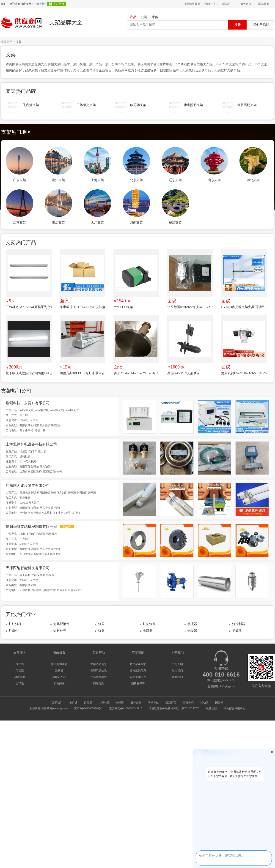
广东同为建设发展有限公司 (28, 485)
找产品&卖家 (138, 664)
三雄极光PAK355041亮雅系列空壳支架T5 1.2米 (29, 307)
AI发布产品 (59, 677)
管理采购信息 (138, 677)
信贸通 (20, 671)
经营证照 (212, 708)
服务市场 (247, 4)
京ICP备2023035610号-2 (88, 708)
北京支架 (136, 180)
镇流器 (192, 624)
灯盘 (101, 631)
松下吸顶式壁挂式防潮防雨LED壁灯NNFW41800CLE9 (29, 373)
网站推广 (229, 4)
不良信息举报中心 (234, 708)
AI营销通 (20, 677)
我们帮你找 (261, 25)
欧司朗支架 (138, 105)
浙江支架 (58, 180)
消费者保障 (138, 683)
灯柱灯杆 (15, 624)
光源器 (148, 631)
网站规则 (99, 683)
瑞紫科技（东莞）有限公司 (28, 403)
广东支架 (19, 180)
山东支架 (214, 180)
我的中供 (211, 4)
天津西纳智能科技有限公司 (28, 568)
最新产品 (171, 703)
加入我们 (177, 671)
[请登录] (41, 4)
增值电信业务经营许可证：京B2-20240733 (174, 708)
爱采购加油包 (59, 664)
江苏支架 (19, 222)
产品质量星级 (99, 677)
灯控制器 (239, 624)
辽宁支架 (175, 180)
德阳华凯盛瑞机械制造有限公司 (31, 527)
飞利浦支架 (31, 105)
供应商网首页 (192, 4)
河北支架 (253, 180)
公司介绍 (177, 664)
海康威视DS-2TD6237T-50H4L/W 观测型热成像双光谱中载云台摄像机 (244, 373)
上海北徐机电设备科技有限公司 (31, 444)
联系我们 (177, 677)
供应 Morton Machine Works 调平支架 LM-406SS (136, 373)
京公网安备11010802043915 (126, 708)
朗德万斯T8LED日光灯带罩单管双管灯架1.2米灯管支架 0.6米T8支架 (82, 373)
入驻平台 (59, 4)
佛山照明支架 (193, 105)
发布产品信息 (99, 664)
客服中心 (188, 703)
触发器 (192, 631)
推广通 (20, 664)
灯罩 (101, 624)
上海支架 (97, 180)
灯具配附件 (61, 624)
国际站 (219, 703)
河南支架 (136, 222)
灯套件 (14, 631)
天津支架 (97, 222)
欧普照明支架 (247, 105)
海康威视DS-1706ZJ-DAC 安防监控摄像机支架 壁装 (82, 307)
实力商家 (59, 683)
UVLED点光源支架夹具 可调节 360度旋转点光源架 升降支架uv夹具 (244, 307)
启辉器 (237, 631)
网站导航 (265, 4)
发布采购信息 (138, 671)
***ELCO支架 (123, 307)
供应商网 (7, 42)
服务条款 (136, 703)
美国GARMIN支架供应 (183, 373)
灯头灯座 (149, 624)
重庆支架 (58, 222)
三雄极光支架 (86, 105)
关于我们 (57, 703)
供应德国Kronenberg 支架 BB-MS (190, 307)
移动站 (204, 703)
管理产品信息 (99, 671)
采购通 (59, 671)
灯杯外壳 (60, 631)
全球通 (20, 683)
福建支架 (175, 222)
